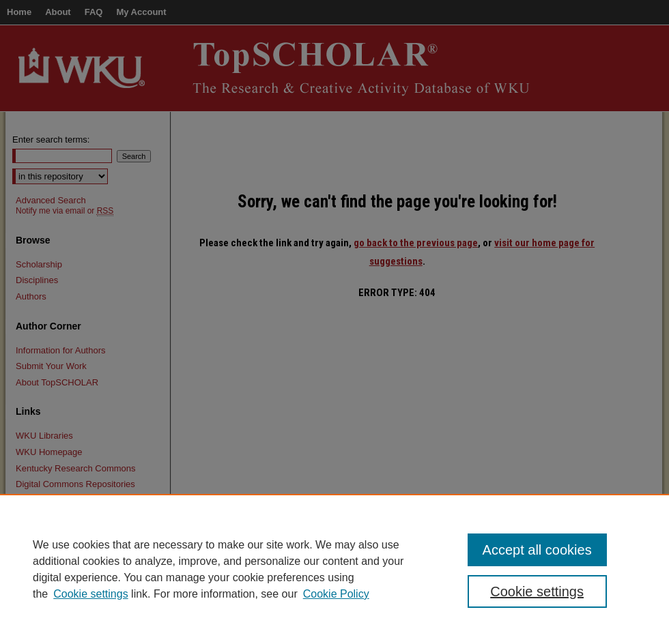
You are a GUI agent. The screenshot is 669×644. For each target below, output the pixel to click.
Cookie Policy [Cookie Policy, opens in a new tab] (336, 594)
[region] (334, 569)
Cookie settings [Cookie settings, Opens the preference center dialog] (537, 591)
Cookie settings (90, 594)
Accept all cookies (537, 550)
